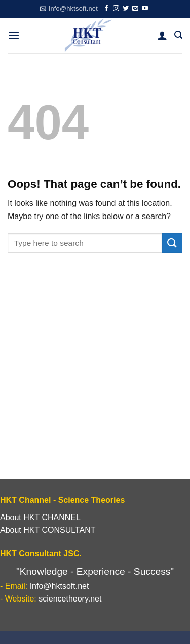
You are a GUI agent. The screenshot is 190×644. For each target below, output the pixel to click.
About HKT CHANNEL (40, 517)
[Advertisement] (95, 379)
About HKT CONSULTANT (48, 530)
